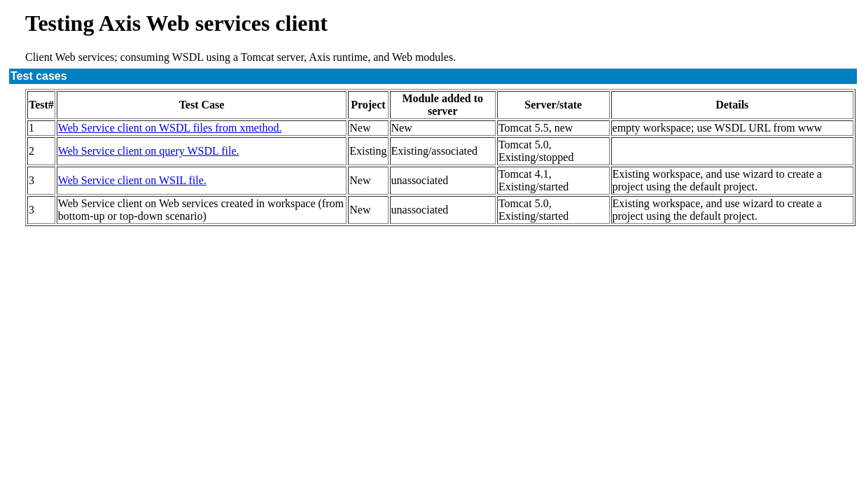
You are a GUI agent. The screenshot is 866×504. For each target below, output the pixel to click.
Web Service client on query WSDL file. (149, 151)
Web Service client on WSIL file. (132, 180)
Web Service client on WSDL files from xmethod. (170, 128)
